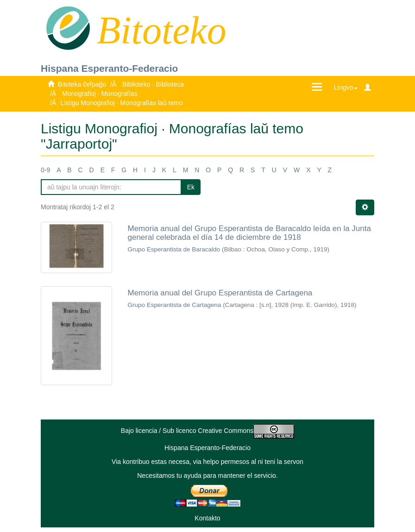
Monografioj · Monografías (100, 94)
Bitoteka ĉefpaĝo (82, 84)
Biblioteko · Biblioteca (153, 84)
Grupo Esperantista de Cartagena (175, 305)
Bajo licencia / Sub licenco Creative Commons (207, 431)
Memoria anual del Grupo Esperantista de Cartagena (220, 293)
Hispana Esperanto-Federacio (109, 68)
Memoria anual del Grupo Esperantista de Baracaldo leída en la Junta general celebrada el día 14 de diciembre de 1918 (249, 233)
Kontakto (207, 518)
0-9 (45, 170)
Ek (191, 187)
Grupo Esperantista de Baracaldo (174, 249)
